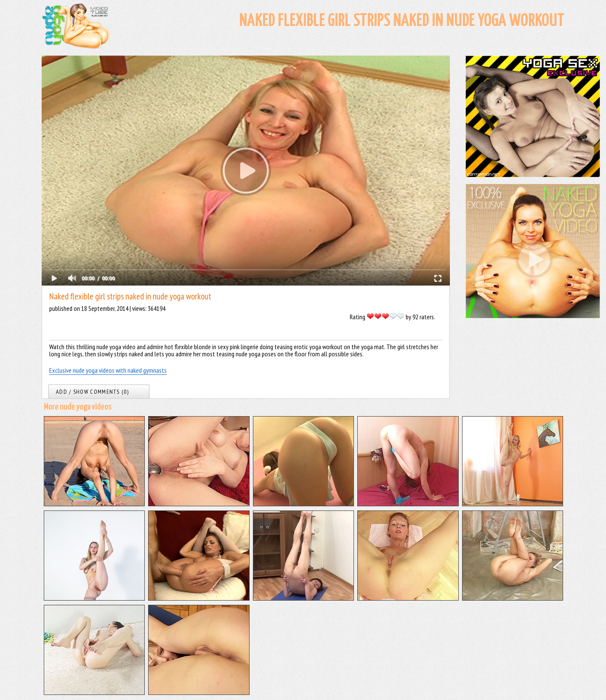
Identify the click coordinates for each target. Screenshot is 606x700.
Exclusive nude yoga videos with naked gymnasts (108, 370)
